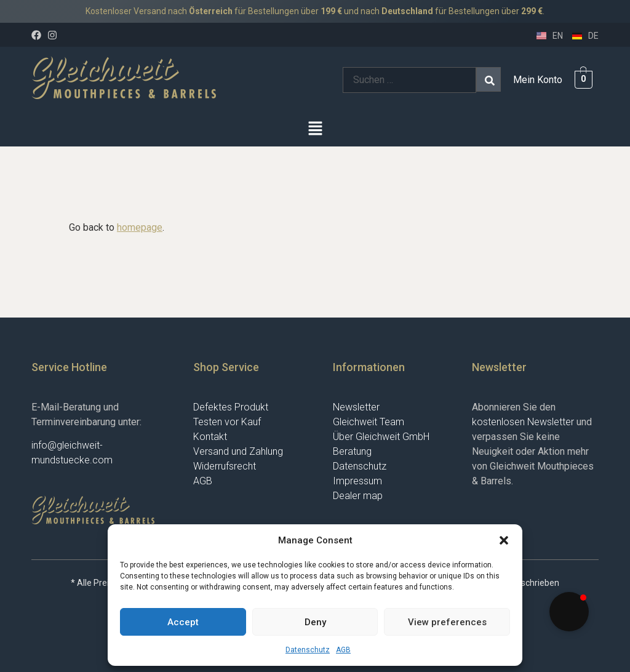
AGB (343, 650)
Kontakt (210, 437)
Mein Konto (538, 80)
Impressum (357, 481)
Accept (183, 622)
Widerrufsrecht (225, 466)
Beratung (352, 451)
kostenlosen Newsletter (523, 422)
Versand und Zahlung (238, 451)
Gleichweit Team (369, 422)
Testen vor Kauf (227, 422)
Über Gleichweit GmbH (381, 437)
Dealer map (358, 496)
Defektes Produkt (231, 407)
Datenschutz (308, 650)
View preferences (447, 622)
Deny (315, 622)
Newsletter (356, 407)
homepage (140, 227)
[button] (504, 540)
